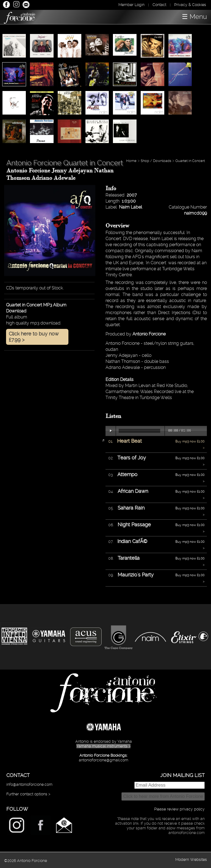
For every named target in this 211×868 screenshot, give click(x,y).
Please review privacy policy (179, 809)
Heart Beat (129, 441)
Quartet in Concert (191, 161)
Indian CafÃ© (132, 541)
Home (131, 161)
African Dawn (133, 491)
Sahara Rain (131, 508)
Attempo (127, 474)
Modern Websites (191, 860)
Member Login (131, 5)
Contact (159, 5)
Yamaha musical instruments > (103, 746)
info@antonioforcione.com (29, 784)
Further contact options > (28, 794)
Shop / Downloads (156, 161)
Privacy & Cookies (190, 5)
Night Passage (134, 524)
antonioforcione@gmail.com (104, 760)
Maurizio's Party (136, 575)
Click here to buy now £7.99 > (34, 337)
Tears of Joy (132, 458)
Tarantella (129, 558)
